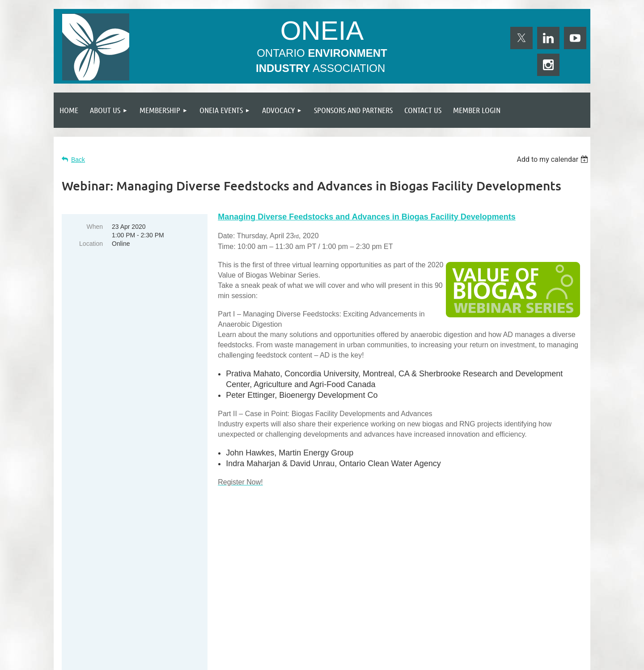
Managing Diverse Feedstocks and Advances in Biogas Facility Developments (367, 217)
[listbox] (553, 159)
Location (91, 244)
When (95, 227)
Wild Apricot (489, 659)
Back (78, 160)
